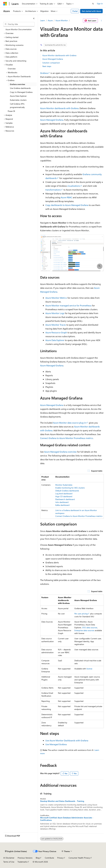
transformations (53, 190)
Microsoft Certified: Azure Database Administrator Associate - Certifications (67, 819)
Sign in (100, 4)
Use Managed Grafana (56, 744)
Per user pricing (81, 614)
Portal (75, 11)
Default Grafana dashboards (67, 491)
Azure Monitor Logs (55, 313)
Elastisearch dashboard (65, 499)
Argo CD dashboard (64, 496)
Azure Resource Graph (56, 332)
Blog (38, 858)
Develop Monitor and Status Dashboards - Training (62, 801)
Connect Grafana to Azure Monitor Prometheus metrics (67, 438)
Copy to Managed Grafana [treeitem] (21, 92)
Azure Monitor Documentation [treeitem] (19, 29)
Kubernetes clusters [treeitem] (18, 100)
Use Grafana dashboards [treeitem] (20, 88)
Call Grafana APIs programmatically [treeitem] (17, 106)
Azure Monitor (62, 20)
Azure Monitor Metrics (56, 298)
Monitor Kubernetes (64, 485)
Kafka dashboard (62, 505)
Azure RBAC (66, 197)
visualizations (74, 186)
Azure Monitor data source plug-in (69, 423)
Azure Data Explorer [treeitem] (18, 96)
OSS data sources (90, 627)
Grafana (44, 73)
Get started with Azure (92, 11)
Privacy (60, 858)
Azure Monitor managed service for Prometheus (68, 305)
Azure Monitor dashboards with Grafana (59, 55)
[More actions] (101, 21)
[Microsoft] (5, 4)
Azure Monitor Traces (56, 325)
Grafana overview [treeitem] (18, 84)
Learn (43, 20)
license (89, 669)
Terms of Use (9, 862)
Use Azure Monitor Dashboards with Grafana (67, 740)
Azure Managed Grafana (53, 59)
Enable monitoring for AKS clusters (70, 488)
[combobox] (19, 24)
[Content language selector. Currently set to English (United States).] (16, 851)
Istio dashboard (62, 502)
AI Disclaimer (9, 858)
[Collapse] (34, 18)
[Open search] (93, 4)
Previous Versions (25, 858)
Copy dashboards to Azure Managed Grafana (67, 205)
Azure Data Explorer (55, 340)
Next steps (47, 66)
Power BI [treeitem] (11, 111)
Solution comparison (51, 63)
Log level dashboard (64, 493)
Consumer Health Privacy (79, 858)
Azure (50, 20)
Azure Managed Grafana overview (60, 452)
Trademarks (22, 862)
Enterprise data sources (84, 630)
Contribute (49, 858)
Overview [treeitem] (12, 69)
